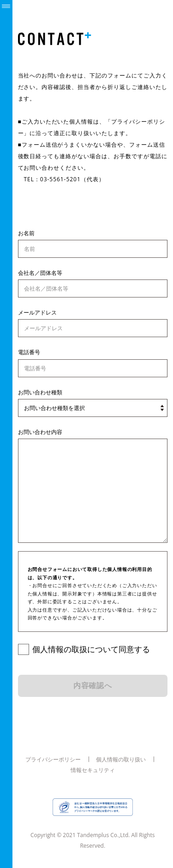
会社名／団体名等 (40, 273)
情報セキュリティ (93, 770)
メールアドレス (37, 312)
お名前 (26, 233)
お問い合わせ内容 (40, 432)
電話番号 (29, 352)
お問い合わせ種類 (40, 392)
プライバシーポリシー (53, 759)
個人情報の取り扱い (121, 759)
